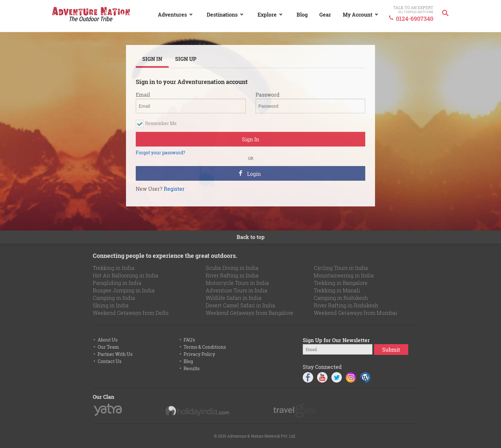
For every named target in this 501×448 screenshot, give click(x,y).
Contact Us (110, 361)
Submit (391, 350)
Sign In (250, 139)
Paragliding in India (117, 283)
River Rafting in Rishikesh (346, 305)
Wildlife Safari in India (234, 298)
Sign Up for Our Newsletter (336, 340)
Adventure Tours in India (237, 290)
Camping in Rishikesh (341, 298)
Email (143, 95)
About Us (108, 340)
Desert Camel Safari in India (240, 305)
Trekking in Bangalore (341, 283)
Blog (188, 361)
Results (192, 368)
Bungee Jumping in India (124, 290)
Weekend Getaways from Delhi (131, 313)
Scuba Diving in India (232, 268)
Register (174, 189)
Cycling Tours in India (341, 268)
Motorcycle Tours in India (237, 283)
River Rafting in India (232, 275)
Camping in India (114, 298)
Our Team (108, 347)
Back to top (251, 237)
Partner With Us (115, 354)
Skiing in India (111, 305)
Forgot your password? (160, 153)
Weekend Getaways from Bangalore (250, 313)
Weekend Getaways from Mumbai (355, 313)
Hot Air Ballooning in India (125, 275)
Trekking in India (114, 268)
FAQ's (189, 340)
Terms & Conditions (205, 347)
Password (268, 95)
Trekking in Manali (337, 290)
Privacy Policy (199, 354)
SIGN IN (152, 59)
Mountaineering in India (344, 275)
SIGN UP (186, 59)
